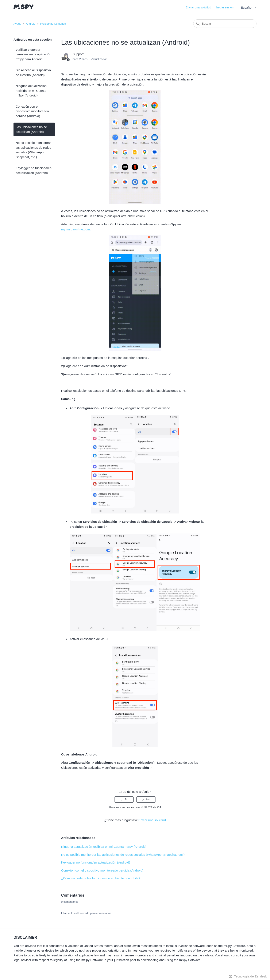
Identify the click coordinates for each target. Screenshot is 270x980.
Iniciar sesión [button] (225, 7)
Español (247, 7)
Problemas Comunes (53, 24)
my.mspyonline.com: (76, 229)
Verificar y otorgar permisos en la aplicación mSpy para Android (33, 54)
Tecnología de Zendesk (250, 976)
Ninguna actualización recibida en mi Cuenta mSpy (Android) (31, 91)
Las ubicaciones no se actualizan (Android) (31, 129)
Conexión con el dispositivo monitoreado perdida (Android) (32, 111)
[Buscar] (225, 24)
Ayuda (17, 24)
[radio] (124, 800)
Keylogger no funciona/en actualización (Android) (34, 170)
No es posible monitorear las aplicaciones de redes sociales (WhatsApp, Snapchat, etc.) (33, 150)
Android (31, 24)
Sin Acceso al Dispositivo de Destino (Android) (33, 72)
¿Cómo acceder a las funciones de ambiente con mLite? (101, 878)
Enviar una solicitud (198, 7)
